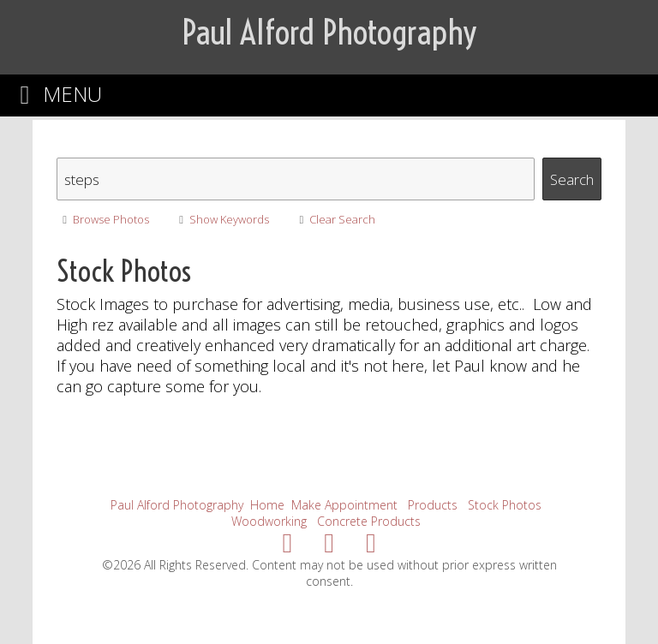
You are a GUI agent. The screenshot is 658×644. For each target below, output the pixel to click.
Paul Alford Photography (177, 505)
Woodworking (269, 521)
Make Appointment (344, 505)
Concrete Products (369, 521)
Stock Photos (505, 505)
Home (267, 505)
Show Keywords (221, 219)
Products (433, 505)
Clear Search (335, 219)
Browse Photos (102, 219)
